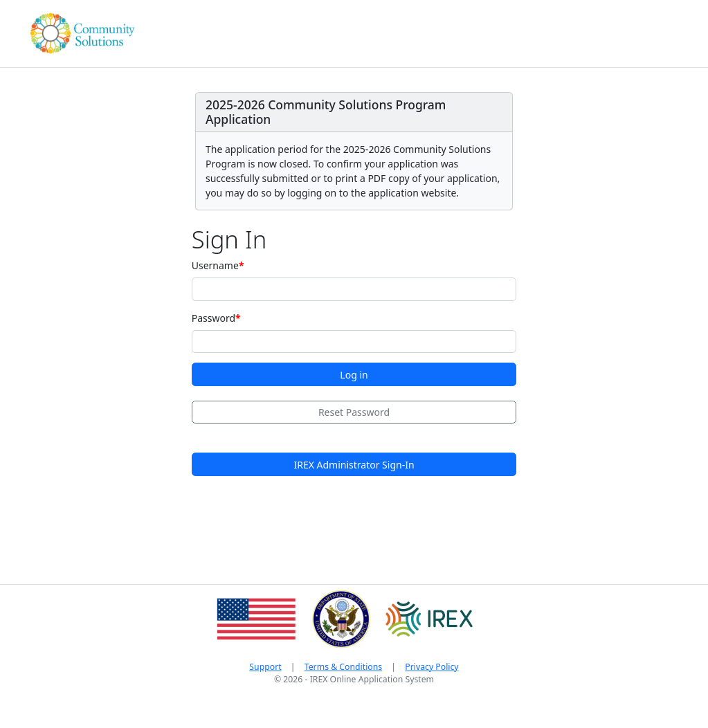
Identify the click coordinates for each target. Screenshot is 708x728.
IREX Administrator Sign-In (354, 465)
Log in (354, 375)
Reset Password (354, 412)
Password (214, 318)
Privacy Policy (432, 667)
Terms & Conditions (343, 667)
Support (265, 667)
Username (215, 265)
